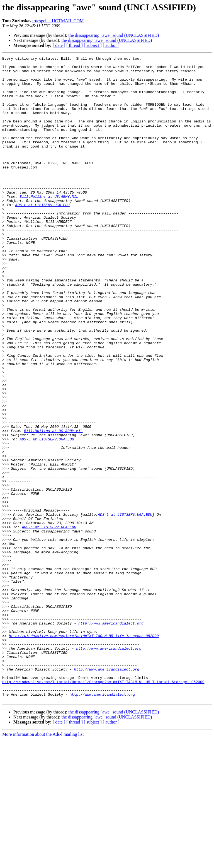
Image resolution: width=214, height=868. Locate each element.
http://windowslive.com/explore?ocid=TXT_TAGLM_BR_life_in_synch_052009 (84, 752)
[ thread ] (75, 45)
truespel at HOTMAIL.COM (58, 21)
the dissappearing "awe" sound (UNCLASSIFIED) (114, 35)
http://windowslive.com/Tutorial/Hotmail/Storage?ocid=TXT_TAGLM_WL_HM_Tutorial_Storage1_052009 (103, 807)
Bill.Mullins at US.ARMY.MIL (49, 225)
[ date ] (59, 45)
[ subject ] (93, 45)
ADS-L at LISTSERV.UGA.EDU (42, 235)
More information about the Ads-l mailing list (43, 863)
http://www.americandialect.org (111, 737)
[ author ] (111, 45)
